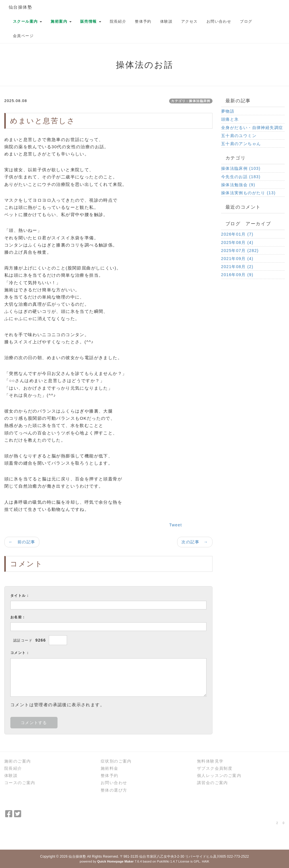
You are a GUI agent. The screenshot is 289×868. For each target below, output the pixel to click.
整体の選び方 (114, 790)
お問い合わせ (219, 21)
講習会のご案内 (213, 783)
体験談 (166, 21)
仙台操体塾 (20, 7)
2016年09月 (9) (237, 275)
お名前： (18, 617)
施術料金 (110, 768)
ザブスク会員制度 (215, 768)
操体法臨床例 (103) (241, 168)
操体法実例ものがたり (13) (248, 193)
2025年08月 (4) (237, 242)
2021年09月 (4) (237, 259)
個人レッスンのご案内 (219, 775)
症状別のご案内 (116, 761)
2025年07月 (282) (240, 251)
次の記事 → (195, 542)
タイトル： (20, 596)
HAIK (206, 861)
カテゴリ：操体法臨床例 (191, 101)
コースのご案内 (20, 783)
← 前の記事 (22, 542)
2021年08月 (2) (237, 267)
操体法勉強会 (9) (238, 185)
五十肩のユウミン (239, 136)
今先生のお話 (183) (241, 177)
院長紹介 (118, 21)
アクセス (190, 21)
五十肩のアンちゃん (241, 144)
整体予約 (143, 21)
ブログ (246, 21)
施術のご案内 (18, 761)
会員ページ (23, 36)
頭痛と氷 (230, 119)
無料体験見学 (210, 761)
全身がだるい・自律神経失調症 (252, 128)
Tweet (175, 525)
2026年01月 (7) (237, 234)
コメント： (20, 653)
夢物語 (228, 111)
